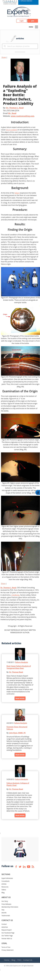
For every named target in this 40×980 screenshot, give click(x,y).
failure (17, 193)
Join (33, 21)
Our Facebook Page (8, 933)
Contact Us (28, 960)
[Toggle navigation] (36, 27)
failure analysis (11, 130)
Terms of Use (6, 947)
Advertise (5, 927)
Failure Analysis (21, 662)
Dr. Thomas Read (16, 672)
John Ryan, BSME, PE (17, 733)
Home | (7, 960)
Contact (4, 924)
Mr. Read (12, 113)
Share (4, 57)
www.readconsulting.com (22, 116)
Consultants (5, 881)
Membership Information (10, 907)
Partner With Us (7, 938)
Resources (5, 887)
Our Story (5, 901)
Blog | (14, 960)
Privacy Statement (8, 950)
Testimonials (6, 916)
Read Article (20, 698)
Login (22, 21)
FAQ (3, 910)
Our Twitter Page (7, 936)
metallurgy (15, 595)
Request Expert (7, 930)
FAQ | (20, 960)
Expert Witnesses (7, 878)
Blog (3, 893)
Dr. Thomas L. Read (15, 108)
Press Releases (6, 904)
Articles (4, 884)
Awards (4, 913)
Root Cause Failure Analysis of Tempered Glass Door (19, 667)
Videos (4, 890)
